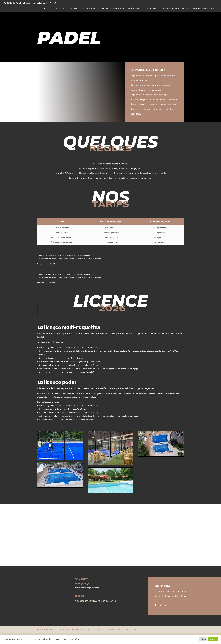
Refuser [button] (203, 639)
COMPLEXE (72, 9)
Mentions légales (46, 630)
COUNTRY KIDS (149, 9)
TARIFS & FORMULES (90, 9)
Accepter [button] (213, 639)
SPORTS (58, 9)
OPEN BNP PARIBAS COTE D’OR (175, 9)
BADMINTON (115, 630)
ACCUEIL (47, 9)
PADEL (137, 630)
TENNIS (127, 630)
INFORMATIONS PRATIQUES (205, 9)
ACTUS (105, 9)
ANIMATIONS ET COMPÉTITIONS (125, 9)
